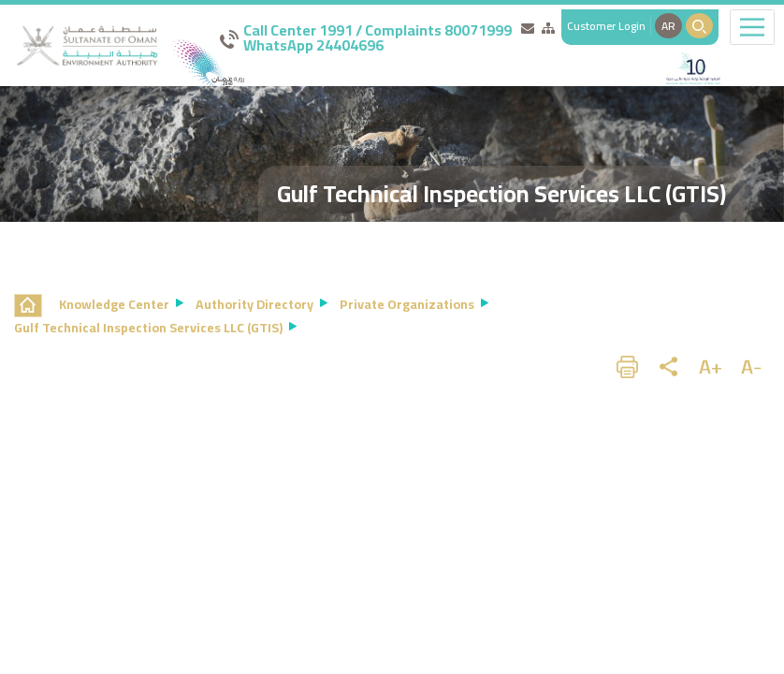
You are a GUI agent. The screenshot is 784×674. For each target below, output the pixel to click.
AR (668, 26)
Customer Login (606, 26)
